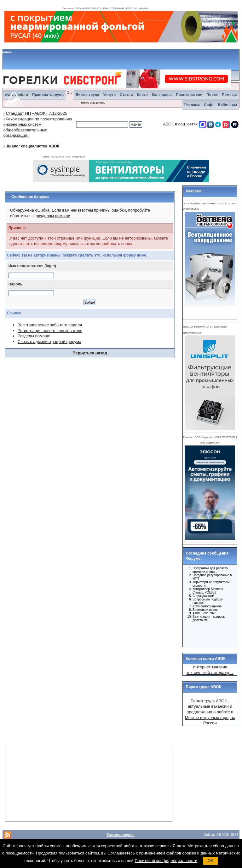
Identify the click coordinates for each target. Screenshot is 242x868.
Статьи (127, 95)
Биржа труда (87, 95)
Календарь (162, 95)
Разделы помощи (34, 336)
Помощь (229, 95)
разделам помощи (53, 216)
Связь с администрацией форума (49, 342)
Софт (209, 105)
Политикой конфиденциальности (166, 861)
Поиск (212, 95)
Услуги (110, 95)
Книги (142, 95)
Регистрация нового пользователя (50, 331)
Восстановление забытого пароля (50, 325)
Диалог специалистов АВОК (33, 146)
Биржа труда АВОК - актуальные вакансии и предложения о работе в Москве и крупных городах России (210, 712)
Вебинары (228, 105)
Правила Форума (48, 95)
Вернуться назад (90, 353)
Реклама (192, 105)
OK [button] (211, 861)
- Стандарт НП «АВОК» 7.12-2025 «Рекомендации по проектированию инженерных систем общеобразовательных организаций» (38, 124)
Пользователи (189, 95)
